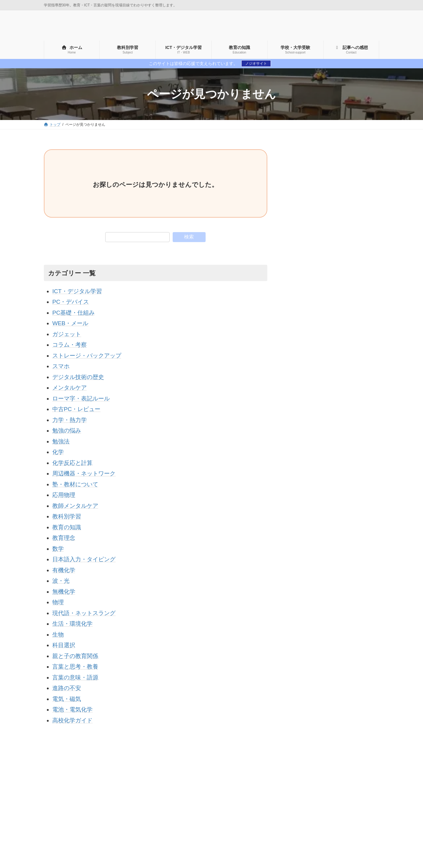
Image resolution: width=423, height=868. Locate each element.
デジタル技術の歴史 (78, 377)
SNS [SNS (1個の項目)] (335, 807)
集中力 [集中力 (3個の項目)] (349, 848)
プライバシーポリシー (102, 762)
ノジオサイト (256, 63)
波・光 (61, 581)
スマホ (61, 366)
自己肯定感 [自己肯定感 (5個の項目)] (322, 848)
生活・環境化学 (72, 624)
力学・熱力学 (70, 420)
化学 (58, 452)
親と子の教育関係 (75, 656)
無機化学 (64, 592)
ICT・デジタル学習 (77, 291)
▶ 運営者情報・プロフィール (314, 311)
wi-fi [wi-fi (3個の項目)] (283, 817)
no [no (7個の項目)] (318, 807)
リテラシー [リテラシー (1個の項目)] (322, 828)
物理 (58, 602)
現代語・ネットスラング (84, 613)
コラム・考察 (70, 345)
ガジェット (67, 334)
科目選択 (64, 645)
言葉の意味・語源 (75, 677)
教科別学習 (67, 516)
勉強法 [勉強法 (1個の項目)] (349, 828)
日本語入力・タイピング (84, 559)
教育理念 (64, 538)
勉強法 (61, 441)
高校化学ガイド (72, 720)
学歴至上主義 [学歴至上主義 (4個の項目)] (315, 838)
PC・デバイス (71, 302)
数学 (58, 549)
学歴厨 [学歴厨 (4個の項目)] (286, 838)
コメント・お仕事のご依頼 (154, 762)
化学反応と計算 (72, 463)
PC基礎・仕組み (73, 313)
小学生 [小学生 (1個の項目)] (345, 838)
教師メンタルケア (75, 506)
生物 (58, 635)
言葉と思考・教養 (75, 667)
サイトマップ (60, 762)
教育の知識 (67, 527)
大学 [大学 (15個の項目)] (370, 828)
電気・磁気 (67, 699)
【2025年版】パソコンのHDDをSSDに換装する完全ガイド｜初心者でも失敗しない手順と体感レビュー (354, 434)
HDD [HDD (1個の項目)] (300, 807)
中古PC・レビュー (76, 409)
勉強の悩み (67, 431)
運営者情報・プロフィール (69, 834)
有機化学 (64, 570)
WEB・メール (70, 323)
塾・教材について (75, 484)
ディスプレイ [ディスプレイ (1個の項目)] (337, 817)
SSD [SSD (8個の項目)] (355, 807)
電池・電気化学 (72, 709)
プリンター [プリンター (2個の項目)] (290, 828)
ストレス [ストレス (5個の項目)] (306, 817)
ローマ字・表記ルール (81, 398)
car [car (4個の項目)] (282, 807)
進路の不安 (67, 688)
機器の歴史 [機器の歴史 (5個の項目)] (290, 848)
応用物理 (64, 495)
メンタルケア (70, 388)
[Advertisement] (333, 187)
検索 (189, 237)
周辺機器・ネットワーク (84, 473)
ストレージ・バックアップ (87, 356)
